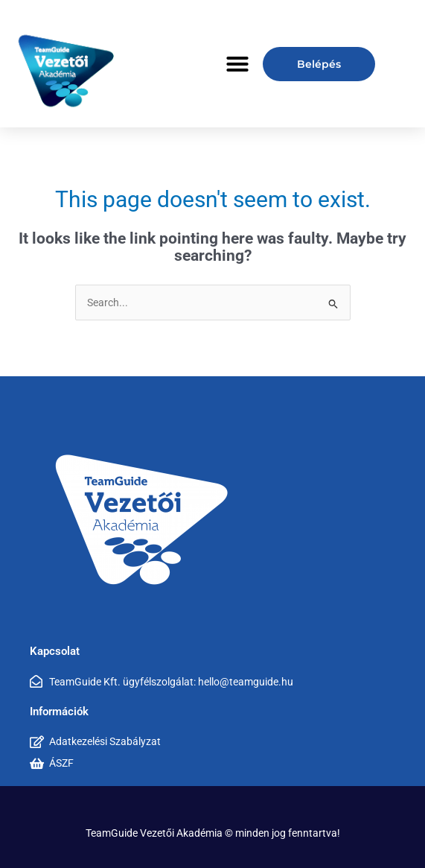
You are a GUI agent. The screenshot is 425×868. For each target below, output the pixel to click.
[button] (237, 64)
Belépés (319, 64)
